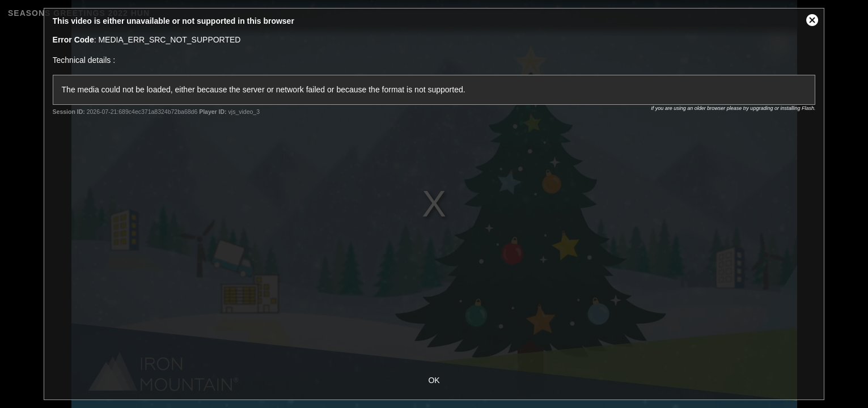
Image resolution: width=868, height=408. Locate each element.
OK (434, 380)
